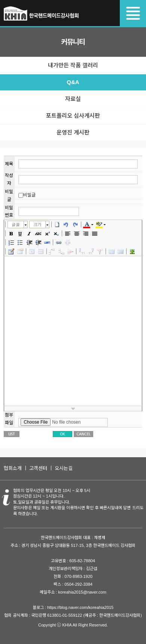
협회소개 (13, 468)
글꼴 (16, 224)
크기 (37, 224)
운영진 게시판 (73, 132)
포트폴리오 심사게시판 (73, 116)
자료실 (73, 99)
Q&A (73, 82)
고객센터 (38, 468)
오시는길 (64, 468)
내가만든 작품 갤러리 (73, 65)
